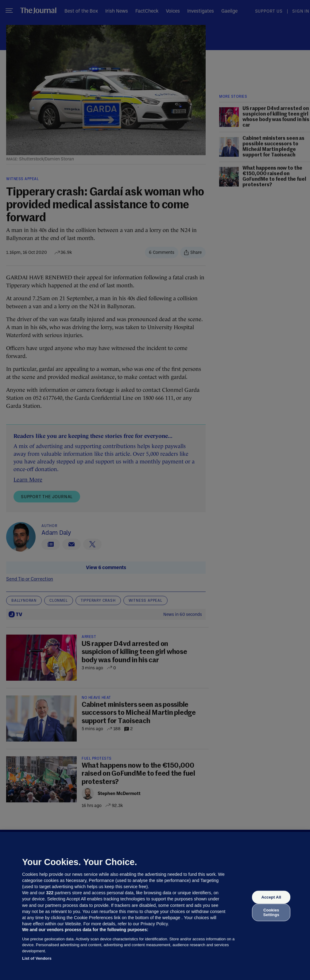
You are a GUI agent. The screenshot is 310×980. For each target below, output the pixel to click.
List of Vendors (37, 958)
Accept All (271, 897)
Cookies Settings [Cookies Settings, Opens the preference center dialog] (271, 912)
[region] (155, 906)
